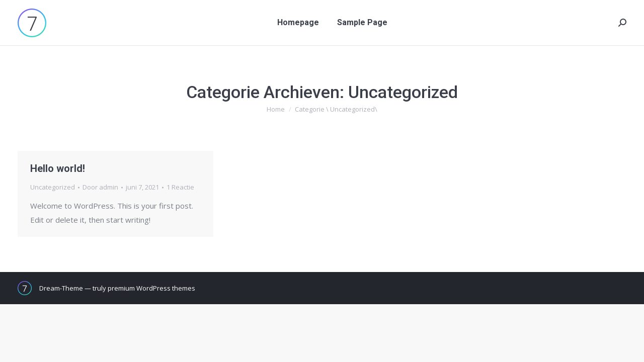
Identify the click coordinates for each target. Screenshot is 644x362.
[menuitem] (298, 23)
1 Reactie (180, 187)
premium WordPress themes (151, 288)
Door (100, 187)
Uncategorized (53, 187)
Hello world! (58, 168)
